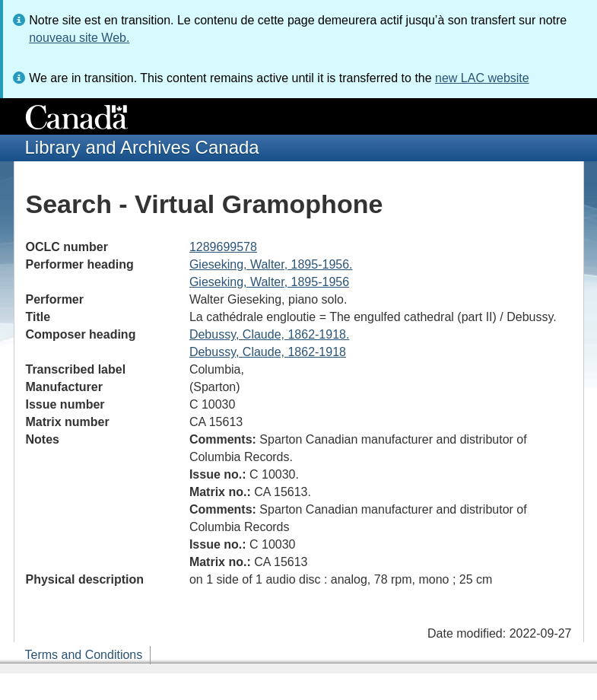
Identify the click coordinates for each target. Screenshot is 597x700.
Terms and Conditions (84, 655)
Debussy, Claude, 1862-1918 (268, 352)
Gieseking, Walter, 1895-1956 (269, 282)
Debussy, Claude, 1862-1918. (270, 334)
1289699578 (223, 247)
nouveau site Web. (79, 38)
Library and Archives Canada (142, 147)
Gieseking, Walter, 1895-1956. (271, 264)
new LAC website (482, 78)
